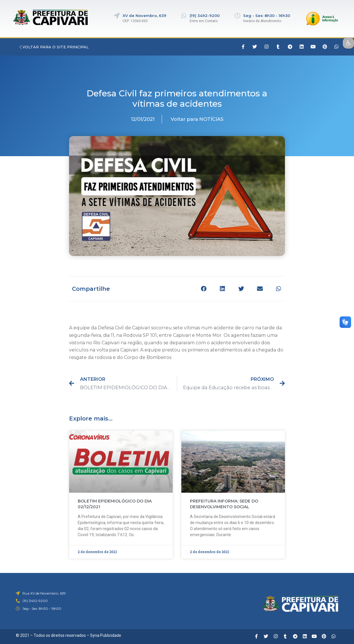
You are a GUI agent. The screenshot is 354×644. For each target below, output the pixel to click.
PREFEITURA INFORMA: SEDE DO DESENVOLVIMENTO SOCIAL (224, 504)
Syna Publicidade (106, 635)
